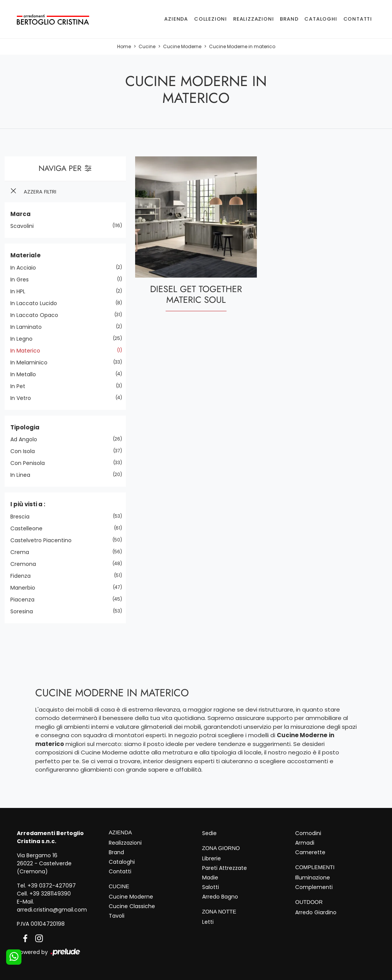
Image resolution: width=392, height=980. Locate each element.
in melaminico (32, 362)
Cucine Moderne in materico (242, 46)
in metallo (26, 374)
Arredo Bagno (220, 897)
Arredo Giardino (316, 912)
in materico (28, 351)
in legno (24, 339)
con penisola (30, 463)
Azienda (176, 19)
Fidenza (23, 576)
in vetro (24, 398)
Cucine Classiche (132, 906)
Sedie (209, 833)
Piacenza (25, 600)
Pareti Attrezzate (225, 868)
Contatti (358, 19)
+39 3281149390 (50, 894)
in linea (23, 475)
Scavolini (25, 226)
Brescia (23, 517)
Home (124, 46)
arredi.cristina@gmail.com (52, 910)
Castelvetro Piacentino (44, 540)
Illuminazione (313, 878)
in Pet (21, 386)
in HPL (21, 291)
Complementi (314, 887)
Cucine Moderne (182, 46)
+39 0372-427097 (52, 886)
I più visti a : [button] (28, 504)
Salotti (211, 887)
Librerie (212, 858)
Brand (289, 19)
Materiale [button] (25, 255)
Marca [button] (20, 214)
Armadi (305, 843)
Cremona (26, 564)
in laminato (29, 327)
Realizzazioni (253, 19)
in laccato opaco (37, 315)
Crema (23, 552)
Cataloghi (321, 19)
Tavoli (117, 916)
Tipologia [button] (25, 427)
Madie (210, 878)
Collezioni (211, 19)
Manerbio (26, 588)
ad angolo (27, 439)
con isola (25, 451)
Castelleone (29, 528)
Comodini (308, 833)
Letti (208, 922)
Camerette (310, 852)
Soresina (24, 611)
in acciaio (26, 268)
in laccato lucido (37, 303)
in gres (22, 280)
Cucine (147, 46)
